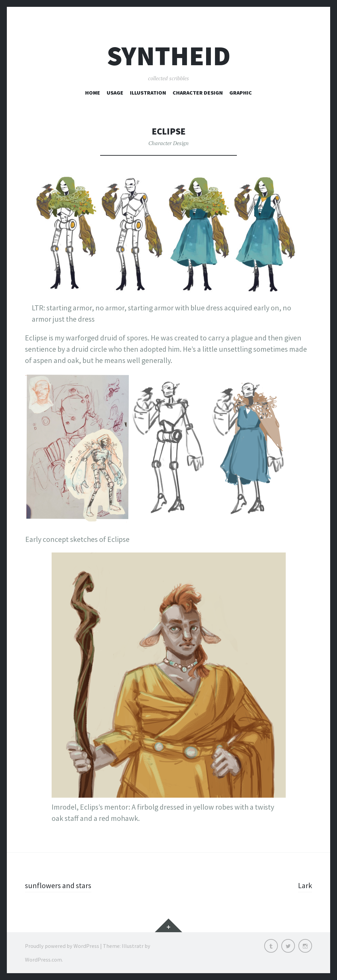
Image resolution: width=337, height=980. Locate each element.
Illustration (148, 93)
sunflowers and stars (58, 885)
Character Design (198, 93)
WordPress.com (43, 960)
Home (93, 93)
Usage (115, 93)
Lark (305, 885)
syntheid (169, 56)
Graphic (241, 93)
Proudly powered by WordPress (62, 946)
